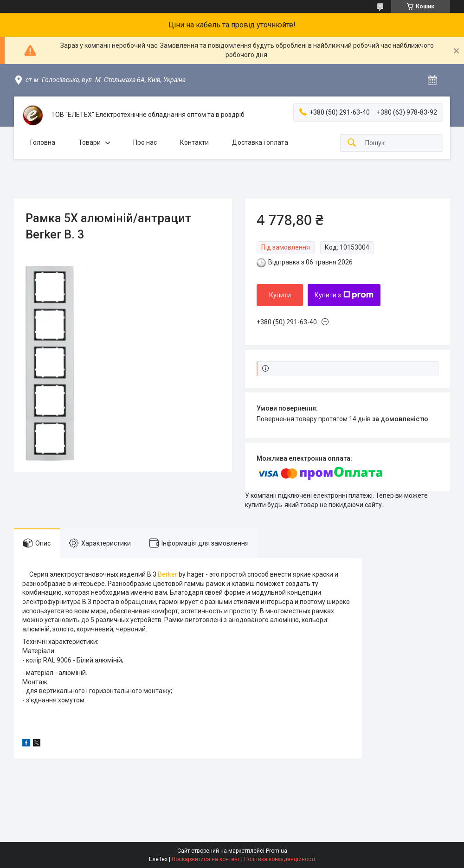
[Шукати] (352, 143)
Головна (43, 142)
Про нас (145, 142)
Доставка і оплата (260, 142)
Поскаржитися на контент (206, 859)
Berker (168, 574)
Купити (280, 295)
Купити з (344, 295)
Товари (90, 142)
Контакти (194, 142)
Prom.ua (277, 851)
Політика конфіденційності (280, 859)
